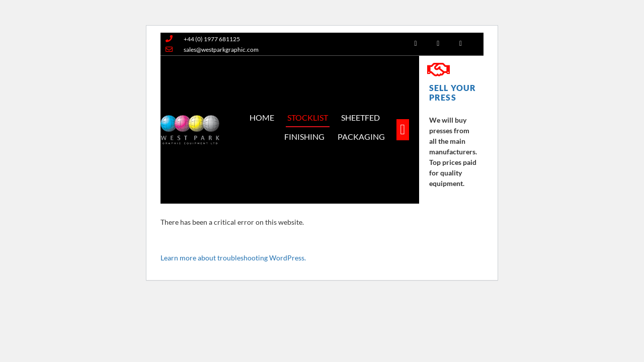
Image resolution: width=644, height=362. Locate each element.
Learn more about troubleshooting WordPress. (233, 258)
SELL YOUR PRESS (453, 93)
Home (262, 117)
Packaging (361, 137)
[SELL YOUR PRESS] (438, 70)
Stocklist (308, 117)
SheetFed (360, 117)
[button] (403, 130)
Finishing (304, 137)
